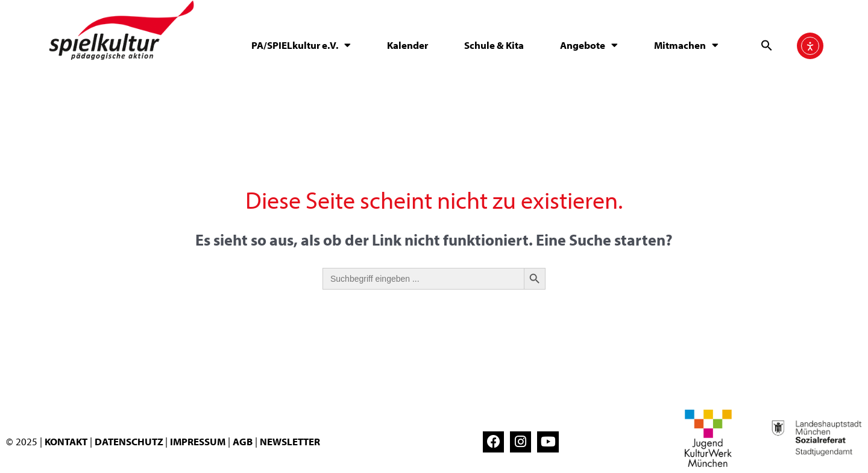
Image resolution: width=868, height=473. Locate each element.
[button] (767, 45)
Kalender (407, 45)
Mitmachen (686, 45)
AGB (243, 441)
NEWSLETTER (290, 441)
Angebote (589, 45)
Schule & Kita (494, 45)
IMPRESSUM (198, 441)
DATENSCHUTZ (130, 441)
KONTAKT (66, 441)
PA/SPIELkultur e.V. (301, 45)
